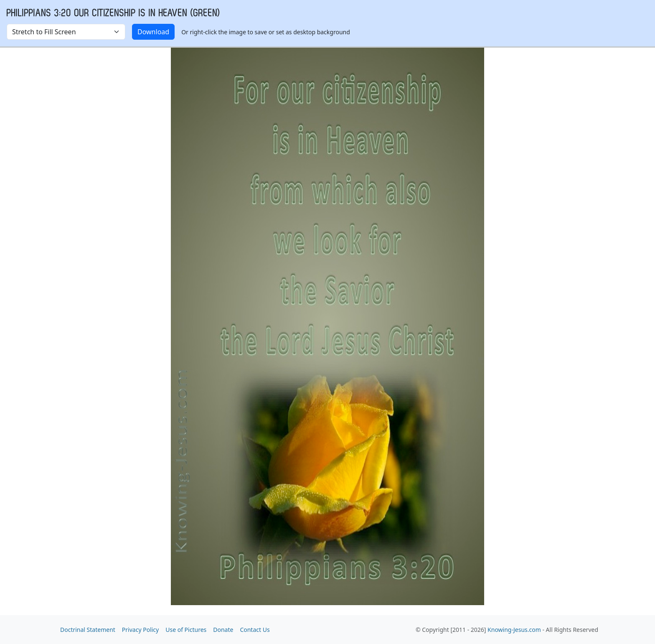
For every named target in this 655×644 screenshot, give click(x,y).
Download (153, 32)
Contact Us (255, 630)
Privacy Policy (140, 630)
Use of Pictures (186, 630)
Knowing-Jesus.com (514, 630)
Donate (223, 630)
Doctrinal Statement (88, 630)
